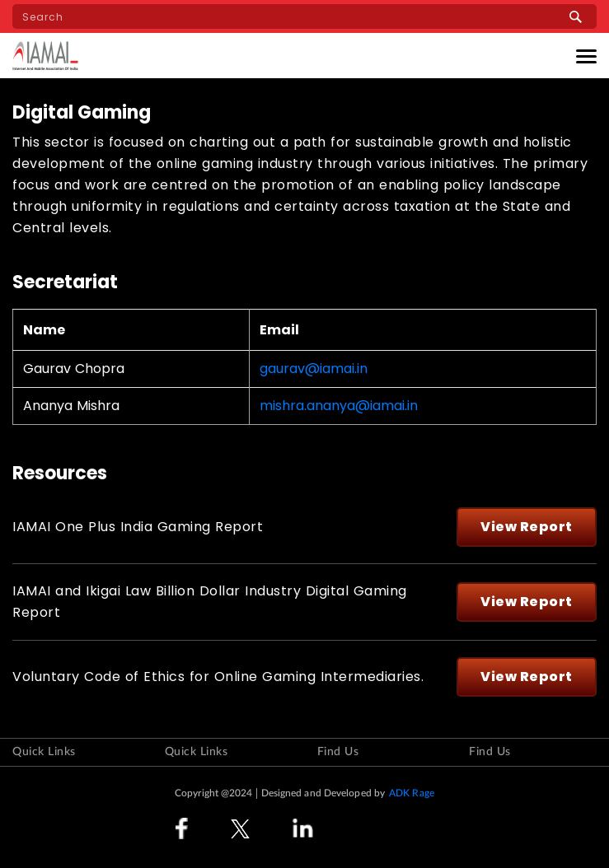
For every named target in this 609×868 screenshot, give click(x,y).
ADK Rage (412, 793)
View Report (527, 527)
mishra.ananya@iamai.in (339, 406)
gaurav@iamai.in (314, 369)
